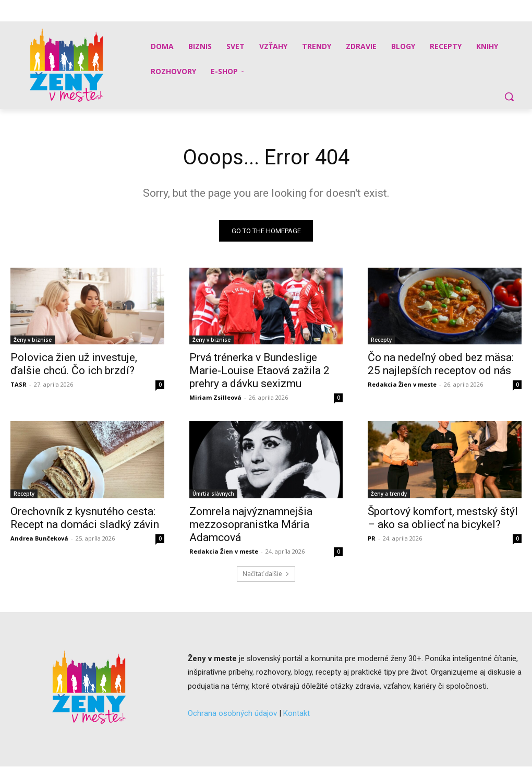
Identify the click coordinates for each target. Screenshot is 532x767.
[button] (509, 97)
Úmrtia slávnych (213, 494)
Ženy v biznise (33, 340)
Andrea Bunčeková (39, 538)
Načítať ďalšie (266, 574)
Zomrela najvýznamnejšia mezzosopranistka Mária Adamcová (251, 524)
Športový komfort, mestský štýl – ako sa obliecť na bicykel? (443, 518)
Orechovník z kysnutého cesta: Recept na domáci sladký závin (85, 518)
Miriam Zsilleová (215, 397)
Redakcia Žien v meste (402, 384)
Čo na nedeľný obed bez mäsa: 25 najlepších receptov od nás (441, 364)
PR (372, 538)
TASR (19, 384)
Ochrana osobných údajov (232, 713)
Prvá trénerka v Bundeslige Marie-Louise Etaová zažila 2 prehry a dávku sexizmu (259, 370)
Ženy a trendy (389, 494)
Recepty (381, 340)
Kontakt (297, 713)
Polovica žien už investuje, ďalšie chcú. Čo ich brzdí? (74, 364)
